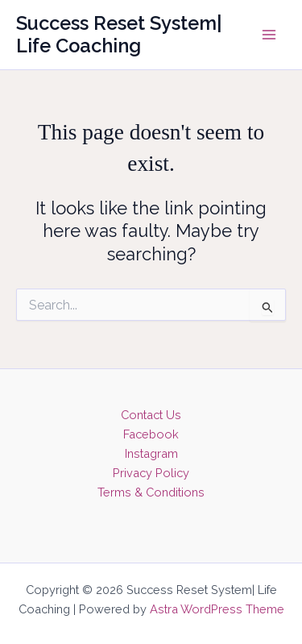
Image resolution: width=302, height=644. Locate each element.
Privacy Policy (151, 473)
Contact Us (151, 415)
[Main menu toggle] (269, 35)
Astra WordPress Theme (217, 609)
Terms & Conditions (151, 492)
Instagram (151, 453)
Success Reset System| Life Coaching (119, 35)
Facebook (151, 434)
